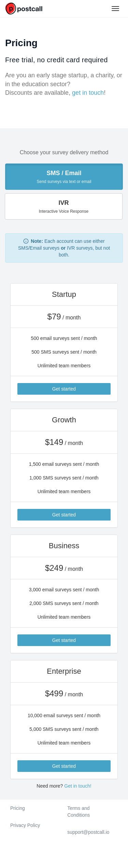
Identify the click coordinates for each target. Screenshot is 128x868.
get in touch (88, 93)
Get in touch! (78, 786)
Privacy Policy (25, 825)
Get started (64, 389)
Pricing (18, 808)
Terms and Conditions (79, 812)
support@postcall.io (88, 832)
